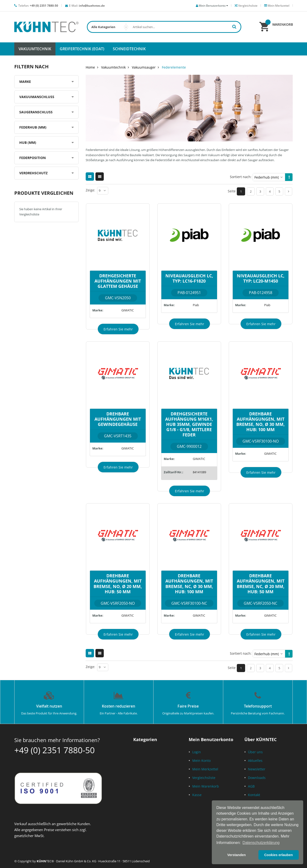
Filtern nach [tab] (31, 67)
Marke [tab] (25, 82)
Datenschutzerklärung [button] (261, 843)
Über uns (255, 752)
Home (90, 67)
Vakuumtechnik (113, 67)
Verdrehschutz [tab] (33, 173)
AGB (251, 786)
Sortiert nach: (241, 177)
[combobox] (164, 27)
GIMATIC (128, 310)
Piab (196, 305)
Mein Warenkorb (206, 786)
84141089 (199, 472)
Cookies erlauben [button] (278, 855)
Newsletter (257, 769)
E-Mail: (87, 6)
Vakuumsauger (144, 67)
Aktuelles (255, 761)
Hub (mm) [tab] (28, 142)
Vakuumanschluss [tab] (37, 97)
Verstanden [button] (237, 855)
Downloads (257, 778)
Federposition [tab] (32, 158)
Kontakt (254, 795)
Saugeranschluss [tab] (36, 112)
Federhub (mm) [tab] (33, 127)
